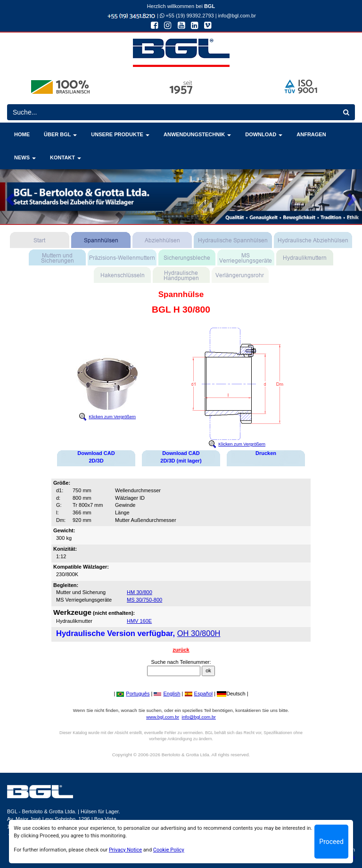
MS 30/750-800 (144, 600)
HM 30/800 (140, 592)
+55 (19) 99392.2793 (187, 16)
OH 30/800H (199, 633)
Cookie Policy (169, 850)
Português (133, 694)
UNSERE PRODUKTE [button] (120, 134)
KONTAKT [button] (66, 157)
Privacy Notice (125, 850)
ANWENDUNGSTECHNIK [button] (197, 134)
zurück (181, 650)
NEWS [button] (25, 157)
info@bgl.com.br (237, 16)
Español (199, 694)
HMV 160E (139, 621)
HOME (22, 134)
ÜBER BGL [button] (60, 134)
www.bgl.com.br (163, 717)
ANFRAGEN (311, 134)
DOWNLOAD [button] (264, 134)
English (167, 694)
